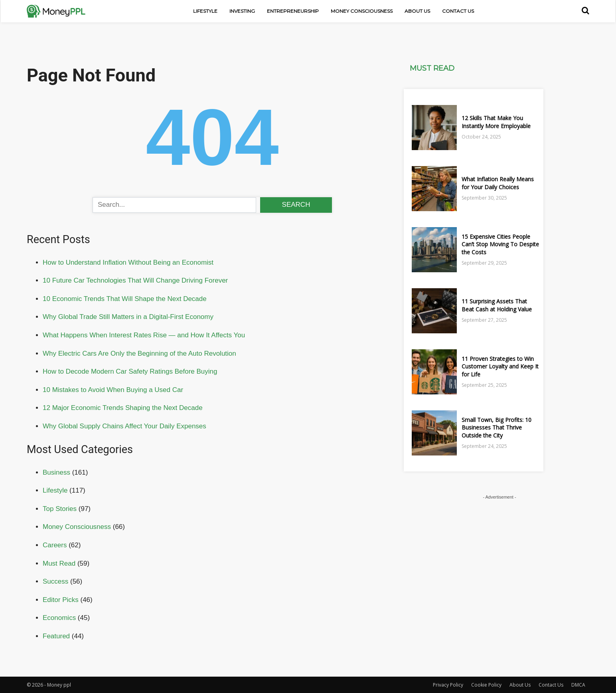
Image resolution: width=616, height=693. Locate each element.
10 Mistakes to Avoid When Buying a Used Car (113, 390)
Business (56, 472)
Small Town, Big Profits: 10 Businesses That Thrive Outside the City (497, 428)
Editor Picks (61, 600)
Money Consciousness (362, 11)
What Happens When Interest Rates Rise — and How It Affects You (144, 335)
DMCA (578, 685)
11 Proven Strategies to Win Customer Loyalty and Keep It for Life (500, 366)
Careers (55, 545)
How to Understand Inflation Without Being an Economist (128, 262)
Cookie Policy (486, 685)
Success (55, 581)
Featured (56, 636)
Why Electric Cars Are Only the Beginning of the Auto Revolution (139, 353)
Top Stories (60, 509)
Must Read (59, 563)
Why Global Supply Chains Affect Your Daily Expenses (124, 426)
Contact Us (458, 11)
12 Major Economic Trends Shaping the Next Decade (123, 408)
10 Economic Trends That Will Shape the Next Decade (125, 299)
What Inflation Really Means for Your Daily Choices (498, 183)
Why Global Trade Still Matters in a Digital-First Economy (128, 317)
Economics (59, 618)
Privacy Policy (448, 685)
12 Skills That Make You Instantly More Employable (496, 122)
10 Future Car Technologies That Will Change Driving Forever (135, 280)
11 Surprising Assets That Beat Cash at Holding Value (497, 305)
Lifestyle (205, 11)
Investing (242, 11)
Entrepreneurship (293, 11)
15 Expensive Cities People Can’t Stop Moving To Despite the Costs (500, 244)
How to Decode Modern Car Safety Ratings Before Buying (130, 371)
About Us (417, 11)
